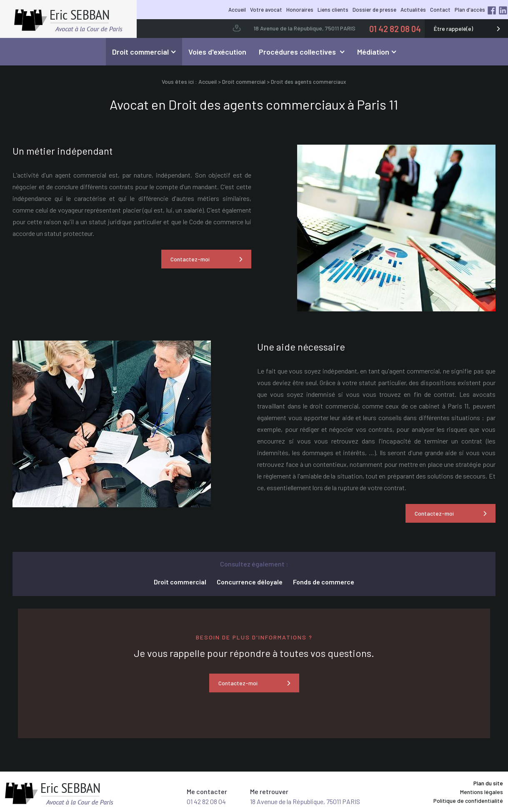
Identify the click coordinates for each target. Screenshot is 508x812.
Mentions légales (482, 792)
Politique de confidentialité (468, 801)
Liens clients (333, 10)
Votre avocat (266, 10)
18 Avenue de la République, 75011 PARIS (304, 28)
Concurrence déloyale (250, 582)
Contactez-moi (190, 259)
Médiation (373, 52)
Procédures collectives (298, 52)
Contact (440, 10)
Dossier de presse (374, 10)
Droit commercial (140, 52)
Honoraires (300, 10)
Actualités (413, 10)
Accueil (237, 10)
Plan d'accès (470, 10)
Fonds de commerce (324, 582)
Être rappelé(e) (453, 29)
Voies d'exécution (217, 52)
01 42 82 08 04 (395, 29)
